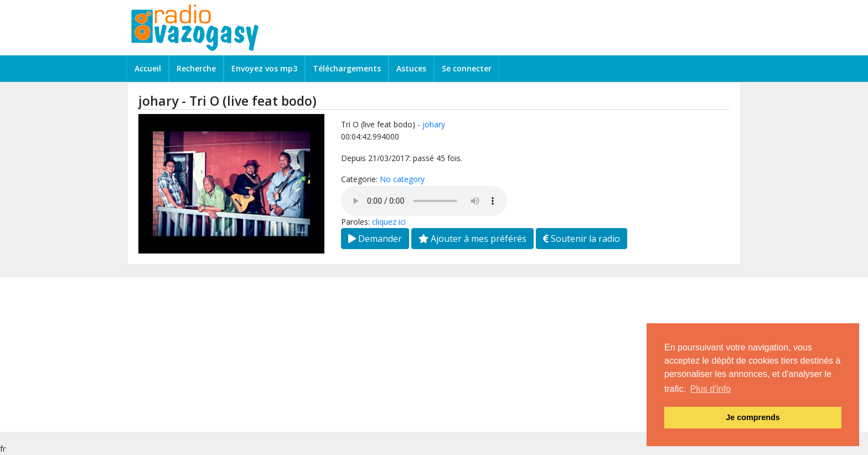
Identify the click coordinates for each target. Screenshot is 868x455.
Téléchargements (347, 68)
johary (434, 124)
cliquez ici (389, 222)
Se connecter (467, 68)
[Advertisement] (332, 354)
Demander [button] (375, 239)
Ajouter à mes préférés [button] (472, 239)
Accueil (148, 68)
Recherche (196, 68)
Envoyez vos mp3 (264, 68)
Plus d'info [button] (711, 389)
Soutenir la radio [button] (582, 239)
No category (402, 179)
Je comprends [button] (753, 417)
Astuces (411, 68)
